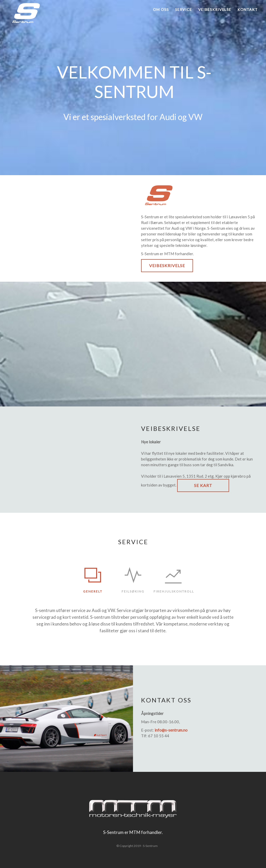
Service (184, 9)
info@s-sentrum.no (171, 730)
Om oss (161, 9)
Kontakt (248, 9)
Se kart (203, 485)
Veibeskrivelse (215, 9)
